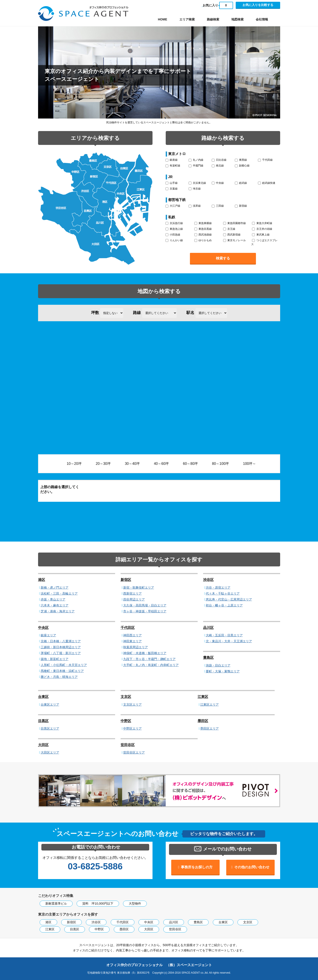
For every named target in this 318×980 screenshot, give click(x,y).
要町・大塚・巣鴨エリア (223, 671)
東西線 (241, 160)
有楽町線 (173, 166)
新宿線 (241, 206)
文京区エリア (132, 704)
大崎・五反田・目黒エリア (224, 635)
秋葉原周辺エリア (136, 647)
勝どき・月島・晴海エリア (59, 677)
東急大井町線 (262, 223)
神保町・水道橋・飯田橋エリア (145, 653)
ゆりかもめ (203, 240)
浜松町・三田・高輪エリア (59, 593)
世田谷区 (128, 745)
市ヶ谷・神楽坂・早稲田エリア (145, 611)
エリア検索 (187, 19)
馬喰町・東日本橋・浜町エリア (62, 671)
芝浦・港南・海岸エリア (58, 611)
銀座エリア (48, 635)
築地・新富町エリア (55, 659)
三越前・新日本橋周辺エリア (61, 647)
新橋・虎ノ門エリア (55, 588)
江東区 (203, 697)
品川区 (208, 628)
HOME (163, 19)
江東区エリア (210, 704)
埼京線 (195, 189)
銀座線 (172, 160)
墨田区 (203, 721)
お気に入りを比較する (258, 5)
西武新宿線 (232, 235)
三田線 (218, 206)
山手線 (172, 183)
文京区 (126, 697)
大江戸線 (173, 206)
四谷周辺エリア (134, 599)
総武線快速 (267, 183)
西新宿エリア (132, 593)
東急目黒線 (203, 229)
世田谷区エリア (134, 752)
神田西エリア (132, 635)
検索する (223, 258)
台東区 (43, 697)
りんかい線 (174, 240)
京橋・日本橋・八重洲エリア (61, 641)
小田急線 (173, 235)
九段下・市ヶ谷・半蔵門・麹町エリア (149, 659)
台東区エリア (50, 704)
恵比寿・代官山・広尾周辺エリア (229, 599)
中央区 (43, 628)
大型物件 (135, 903)
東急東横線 (203, 223)
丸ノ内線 (196, 160)
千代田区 (128, 628)
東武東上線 (261, 235)
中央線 (218, 183)
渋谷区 (208, 580)
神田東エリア (132, 641)
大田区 (43, 745)
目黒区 (43, 721)
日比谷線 (219, 160)
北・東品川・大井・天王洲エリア (229, 641)
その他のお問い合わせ (252, 867)
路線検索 (213, 19)
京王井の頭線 (262, 229)
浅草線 (195, 206)
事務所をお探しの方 (197, 867)
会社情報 (262, 19)
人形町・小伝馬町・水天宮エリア (64, 665)
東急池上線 (174, 229)
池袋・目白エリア (218, 665)
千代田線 (265, 160)
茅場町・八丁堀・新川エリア (61, 653)
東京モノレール (234, 240)
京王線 (229, 229)
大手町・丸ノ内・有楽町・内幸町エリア (151, 665)
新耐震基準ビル (56, 903)
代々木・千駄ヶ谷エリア (223, 593)
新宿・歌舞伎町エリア (139, 588)
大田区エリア (50, 752)
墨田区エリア (210, 728)
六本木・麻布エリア (55, 605)
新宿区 (126, 580)
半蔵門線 (196, 166)
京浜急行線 (174, 223)
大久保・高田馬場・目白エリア (145, 605)
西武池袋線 (203, 235)
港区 (42, 580)
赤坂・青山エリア (53, 599)
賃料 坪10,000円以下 (98, 903)
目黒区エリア (50, 728)
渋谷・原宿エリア (218, 588)
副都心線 (242, 166)
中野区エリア (132, 728)
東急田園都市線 (234, 223)
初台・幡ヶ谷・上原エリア (224, 605)
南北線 (218, 166)
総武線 (241, 183)
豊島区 (208, 658)
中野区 (126, 721)
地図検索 (237, 19)
